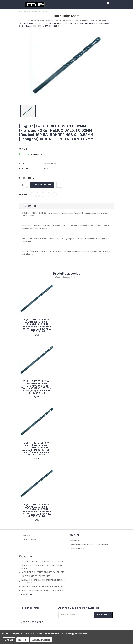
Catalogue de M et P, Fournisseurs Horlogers (90, 545)
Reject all (23, 640)
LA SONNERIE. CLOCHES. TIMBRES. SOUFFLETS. (43, 573)
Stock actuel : (27, 178)
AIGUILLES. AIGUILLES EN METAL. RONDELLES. (42, 587)
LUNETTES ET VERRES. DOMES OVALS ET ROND (43, 591)
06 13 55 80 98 (30, 540)
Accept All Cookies (41, 640)
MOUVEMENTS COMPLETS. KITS (36, 577)
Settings (9, 640)
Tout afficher (27, 595)
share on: (24, 195)
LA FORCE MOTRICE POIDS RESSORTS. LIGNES (42, 562)
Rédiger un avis (37, 155)
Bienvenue (74, 541)
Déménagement (77, 549)
